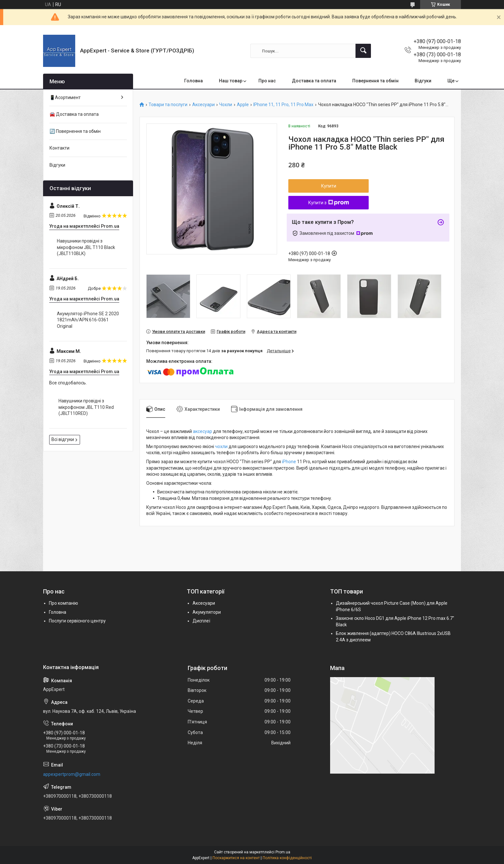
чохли (221, 446)
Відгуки (423, 81)
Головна (194, 81)
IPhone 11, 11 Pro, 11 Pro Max (283, 105)
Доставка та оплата (314, 81)
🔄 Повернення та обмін (75, 131)
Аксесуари (203, 105)
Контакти (59, 148)
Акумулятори (207, 612)
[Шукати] (363, 51)
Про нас (267, 81)
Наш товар (231, 81)
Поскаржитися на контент (236, 858)
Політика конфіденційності (287, 858)
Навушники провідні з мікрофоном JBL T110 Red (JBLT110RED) (86, 407)
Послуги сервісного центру (77, 621)
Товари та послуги (168, 105)
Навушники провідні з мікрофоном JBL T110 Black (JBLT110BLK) (86, 247)
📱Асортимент (65, 97)
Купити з (329, 203)
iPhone (289, 462)
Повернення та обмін (375, 81)
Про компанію (63, 603)
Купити (329, 186)
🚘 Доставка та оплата (74, 114)
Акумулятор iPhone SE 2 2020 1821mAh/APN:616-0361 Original (88, 320)
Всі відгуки (63, 439)
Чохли (226, 105)
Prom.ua (283, 852)
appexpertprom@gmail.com (72, 774)
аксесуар (203, 431)
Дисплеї (201, 621)
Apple (243, 105)
